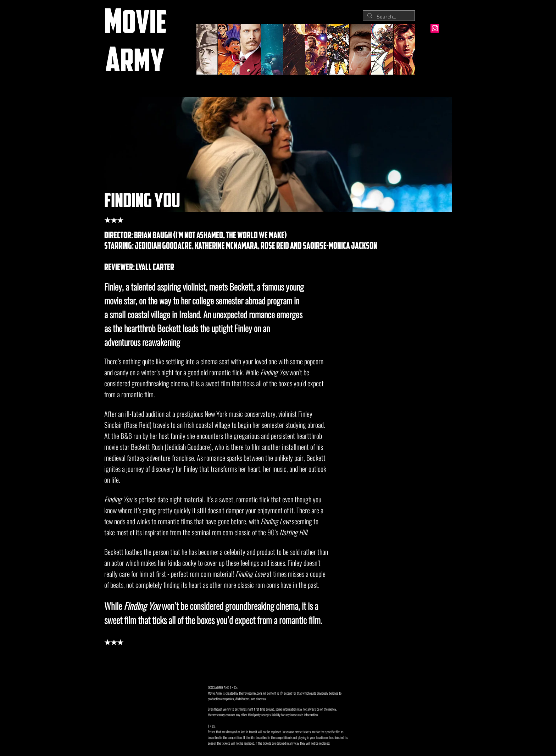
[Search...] (388, 17)
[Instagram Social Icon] (435, 28)
